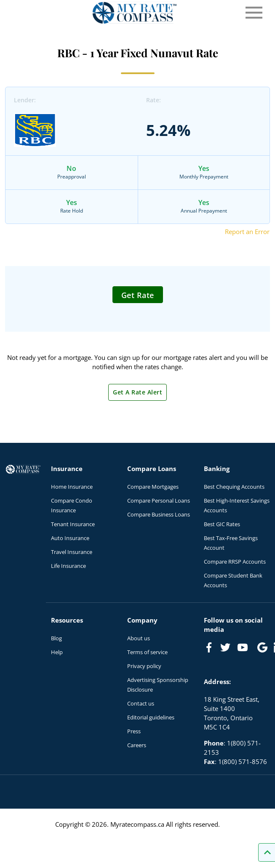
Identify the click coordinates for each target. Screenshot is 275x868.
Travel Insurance (72, 552)
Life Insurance (68, 566)
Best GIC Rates (222, 524)
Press (134, 731)
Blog (56, 638)
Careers (137, 745)
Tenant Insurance (73, 524)
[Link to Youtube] (244, 649)
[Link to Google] (262, 647)
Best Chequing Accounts (234, 487)
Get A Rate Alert (137, 392)
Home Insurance (72, 487)
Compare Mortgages (153, 487)
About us (139, 638)
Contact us (141, 703)
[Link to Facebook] (209, 647)
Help (57, 652)
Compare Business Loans (159, 514)
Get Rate (138, 295)
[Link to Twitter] (226, 648)
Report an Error (247, 232)
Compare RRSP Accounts (235, 562)
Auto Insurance (70, 538)
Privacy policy (144, 666)
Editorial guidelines (151, 717)
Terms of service (147, 652)
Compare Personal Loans (159, 501)
